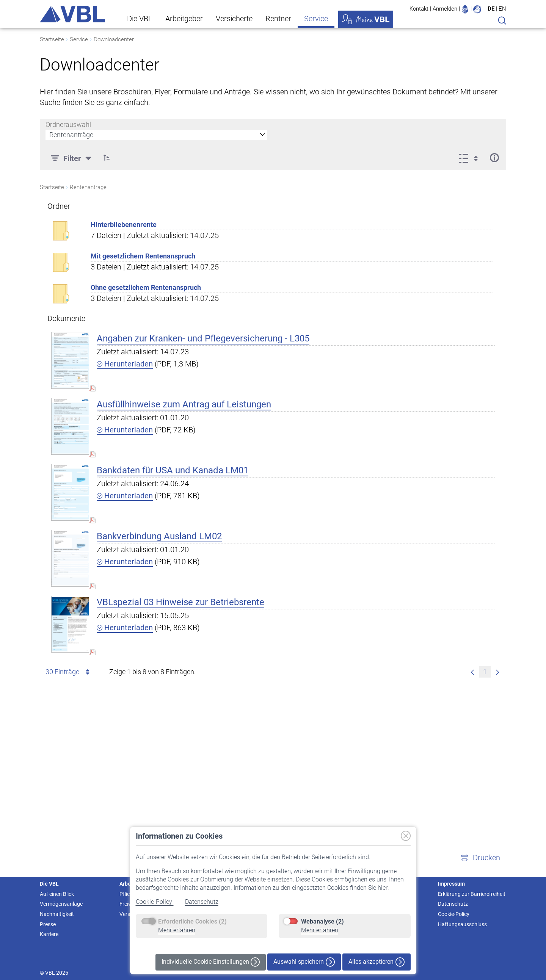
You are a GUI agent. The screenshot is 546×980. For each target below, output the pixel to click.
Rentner (278, 19)
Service (316, 19)
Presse (48, 924)
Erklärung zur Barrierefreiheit (472, 894)
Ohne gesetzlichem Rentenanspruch (146, 287)
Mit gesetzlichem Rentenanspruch (143, 256)
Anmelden (445, 9)
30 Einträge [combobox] (69, 672)
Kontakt (419, 9)
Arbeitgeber (184, 19)
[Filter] (72, 158)
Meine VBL (366, 19)
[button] (107, 158)
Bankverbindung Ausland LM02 (159, 536)
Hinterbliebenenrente (124, 225)
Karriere (49, 934)
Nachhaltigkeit (57, 914)
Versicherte (234, 19)
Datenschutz (202, 902)
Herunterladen (125, 364)
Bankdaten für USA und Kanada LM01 (173, 470)
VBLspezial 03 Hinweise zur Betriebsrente (180, 602)
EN (502, 9)
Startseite (52, 39)
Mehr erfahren (177, 930)
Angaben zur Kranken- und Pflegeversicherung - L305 (203, 338)
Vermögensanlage (61, 904)
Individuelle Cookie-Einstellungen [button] (211, 962)
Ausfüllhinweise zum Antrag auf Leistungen (184, 404)
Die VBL (140, 19)
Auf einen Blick (57, 894)
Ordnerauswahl (68, 124)
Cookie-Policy (155, 902)
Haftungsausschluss (462, 924)
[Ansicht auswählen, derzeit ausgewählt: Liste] (471, 158)
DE (491, 9)
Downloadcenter (114, 39)
